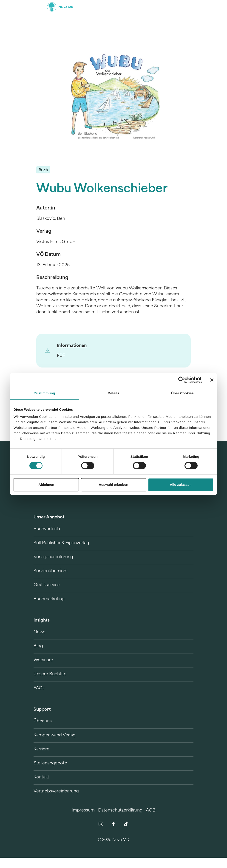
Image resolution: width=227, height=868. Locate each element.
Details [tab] (113, 393)
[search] (189, 7)
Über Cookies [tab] (182, 393)
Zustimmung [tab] (45, 393)
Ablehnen (46, 485)
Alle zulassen (181, 485)
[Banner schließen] (212, 380)
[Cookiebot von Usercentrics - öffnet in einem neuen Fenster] (182, 380)
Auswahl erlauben (113, 485)
